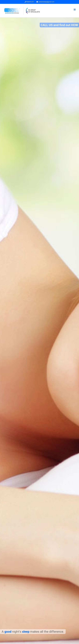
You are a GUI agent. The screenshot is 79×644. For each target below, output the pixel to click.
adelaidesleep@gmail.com (45, 2)
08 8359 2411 (29, 2)
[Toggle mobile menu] (75, 10)
